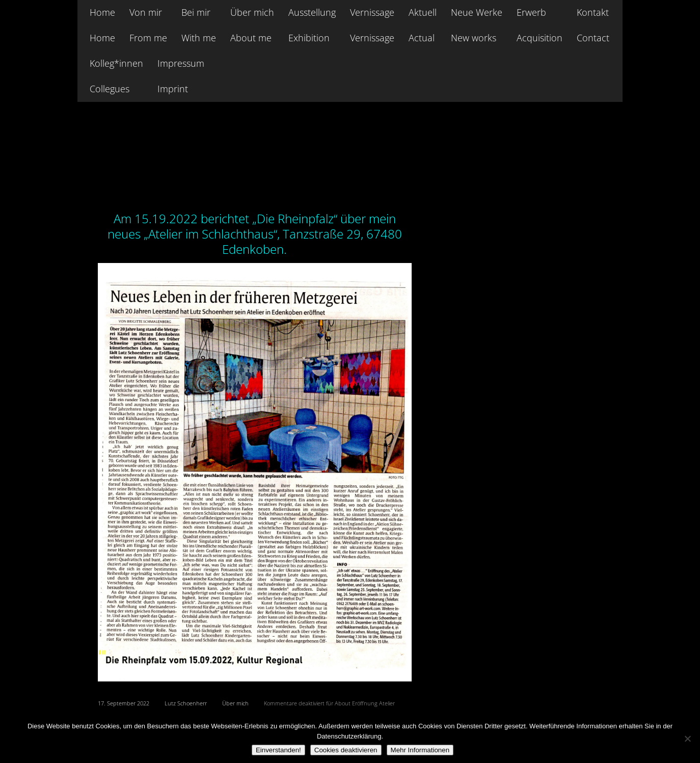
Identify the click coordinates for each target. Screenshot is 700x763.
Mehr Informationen (420, 750)
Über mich (235, 703)
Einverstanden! (278, 750)
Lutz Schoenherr (186, 703)
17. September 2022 (124, 703)
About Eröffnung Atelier (173, 189)
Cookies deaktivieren (346, 750)
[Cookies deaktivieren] (687, 739)
